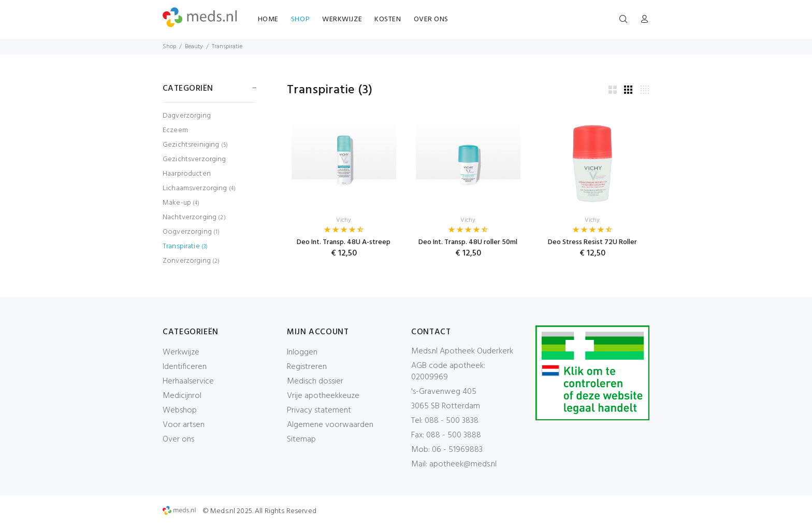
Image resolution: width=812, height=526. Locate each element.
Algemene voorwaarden (330, 425)
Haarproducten (187, 174)
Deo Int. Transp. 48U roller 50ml (468, 242)
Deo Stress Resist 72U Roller (592, 242)
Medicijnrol (182, 396)
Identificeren (185, 367)
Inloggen (302, 352)
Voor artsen (184, 425)
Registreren (307, 367)
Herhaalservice (188, 381)
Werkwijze (181, 352)
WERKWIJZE (342, 19)
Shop (169, 47)
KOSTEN (388, 19)
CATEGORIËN (188, 89)
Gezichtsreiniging (195, 145)
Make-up (181, 203)
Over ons (178, 439)
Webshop (180, 410)
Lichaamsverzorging (199, 188)
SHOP (300, 19)
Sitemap (301, 439)
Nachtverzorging (194, 217)
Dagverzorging (187, 116)
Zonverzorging (191, 260)
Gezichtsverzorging (194, 159)
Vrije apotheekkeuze (323, 396)
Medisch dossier (315, 381)
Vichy (344, 220)
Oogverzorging (191, 232)
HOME (268, 19)
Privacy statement (319, 410)
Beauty (194, 47)
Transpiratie (227, 47)
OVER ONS (431, 19)
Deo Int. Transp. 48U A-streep (344, 242)
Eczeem (175, 130)
